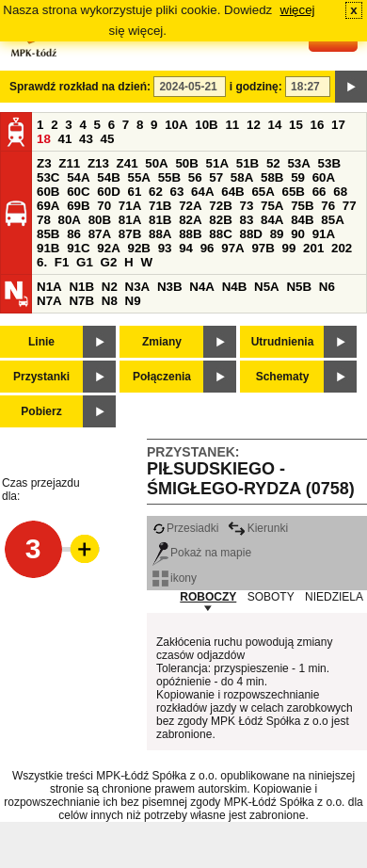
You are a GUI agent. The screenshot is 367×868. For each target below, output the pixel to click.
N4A (202, 287)
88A (160, 234)
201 (313, 248)
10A (176, 125)
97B (263, 248)
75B (302, 206)
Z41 (128, 163)
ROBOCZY (208, 597)
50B (186, 163)
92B (138, 248)
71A (130, 206)
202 (342, 248)
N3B (170, 287)
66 (319, 192)
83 (246, 220)
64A (202, 192)
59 (298, 177)
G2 (109, 262)
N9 (133, 301)
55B (169, 177)
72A (190, 206)
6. (42, 262)
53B (329, 163)
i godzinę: (256, 87)
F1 (62, 262)
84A (272, 220)
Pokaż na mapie (202, 553)
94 (186, 248)
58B (272, 177)
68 (340, 192)
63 (177, 192)
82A (190, 220)
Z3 (44, 163)
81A (130, 220)
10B (206, 125)
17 (338, 125)
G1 (85, 262)
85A (332, 220)
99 (289, 248)
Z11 (69, 163)
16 (318, 125)
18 (44, 139)
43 (86, 139)
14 (275, 125)
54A (78, 177)
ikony (175, 578)
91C (78, 248)
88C (220, 234)
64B (232, 192)
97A (232, 248)
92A (108, 248)
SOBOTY (271, 597)
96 (207, 248)
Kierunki (258, 528)
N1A (49, 287)
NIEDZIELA (334, 597)
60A (324, 177)
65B (294, 192)
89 (277, 234)
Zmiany (162, 342)
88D (250, 234)
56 (195, 177)
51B (247, 163)
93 (165, 248)
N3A (138, 287)
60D (108, 192)
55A (138, 177)
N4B (235, 287)
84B (302, 220)
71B (160, 206)
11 (232, 125)
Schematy (283, 377)
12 (254, 125)
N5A (267, 287)
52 (273, 163)
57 (216, 177)
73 (246, 206)
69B (78, 206)
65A (263, 192)
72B (220, 206)
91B (48, 248)
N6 (327, 287)
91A (324, 234)
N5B (299, 287)
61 (134, 192)
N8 (110, 301)
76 (328, 206)
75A (272, 206)
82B (220, 220)
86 (74, 234)
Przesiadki (185, 528)
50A (156, 163)
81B (160, 220)
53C (48, 177)
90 (298, 234)
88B (190, 234)
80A (70, 220)
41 (65, 139)
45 (108, 139)
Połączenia (162, 377)
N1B (81, 287)
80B (100, 220)
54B (108, 177)
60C (78, 192)
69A (48, 206)
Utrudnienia (283, 342)
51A (217, 163)
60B (48, 192)
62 (156, 192)
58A (242, 177)
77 (350, 206)
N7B (81, 301)
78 (44, 220)
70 (104, 206)
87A (100, 234)
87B (130, 234)
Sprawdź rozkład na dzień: (80, 87)
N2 (110, 287)
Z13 (98, 163)
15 (296, 125)
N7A (49, 301)
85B (48, 234)
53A (298, 163)
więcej (298, 10)
